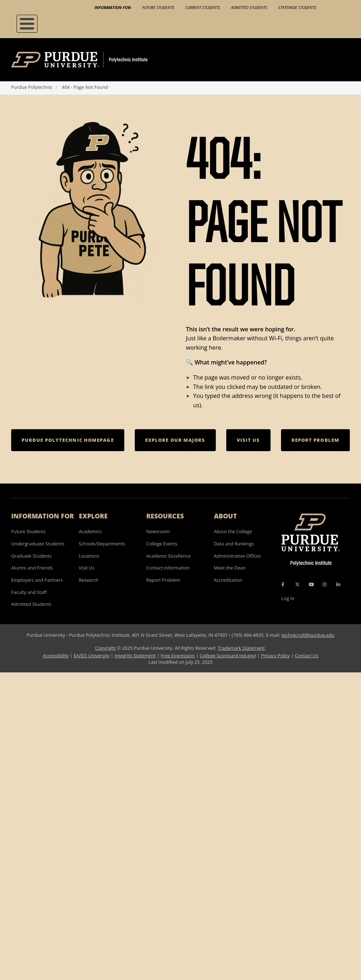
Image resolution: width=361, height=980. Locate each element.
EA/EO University (92, 655)
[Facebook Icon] (283, 585)
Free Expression (178, 655)
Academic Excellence (168, 556)
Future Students (158, 7)
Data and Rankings (234, 544)
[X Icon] (298, 585)
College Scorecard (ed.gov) (228, 655)
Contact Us (306, 655)
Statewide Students (297, 7)
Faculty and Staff (29, 592)
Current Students (203, 7)
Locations (89, 556)
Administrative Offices (238, 556)
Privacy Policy (276, 655)
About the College (233, 531)
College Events (162, 544)
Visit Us (87, 568)
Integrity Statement (135, 655)
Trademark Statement (241, 648)
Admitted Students (249, 7)
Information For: (113, 7)
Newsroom (158, 531)
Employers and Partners (37, 580)
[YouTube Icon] (311, 585)
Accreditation (228, 580)
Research (89, 580)
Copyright (106, 648)
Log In (288, 598)
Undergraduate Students (38, 544)
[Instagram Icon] (324, 585)
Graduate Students (31, 556)
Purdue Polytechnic (32, 87)
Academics (90, 531)
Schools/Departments (102, 544)
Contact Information (168, 568)
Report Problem (163, 580)
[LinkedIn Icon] (338, 585)
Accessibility (56, 655)
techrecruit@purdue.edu (308, 635)
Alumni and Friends (32, 568)
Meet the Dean (230, 568)
